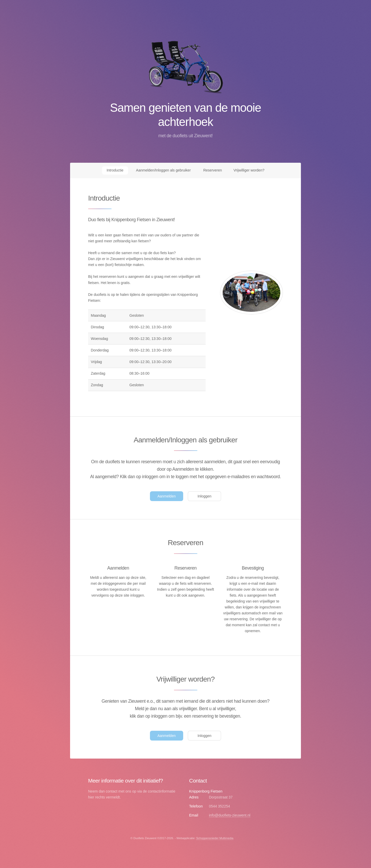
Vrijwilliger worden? (249, 170)
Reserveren (213, 170)
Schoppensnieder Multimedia (215, 838)
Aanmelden (167, 496)
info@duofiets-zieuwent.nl (230, 815)
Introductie (115, 170)
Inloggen (205, 496)
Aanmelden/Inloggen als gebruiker (163, 170)
